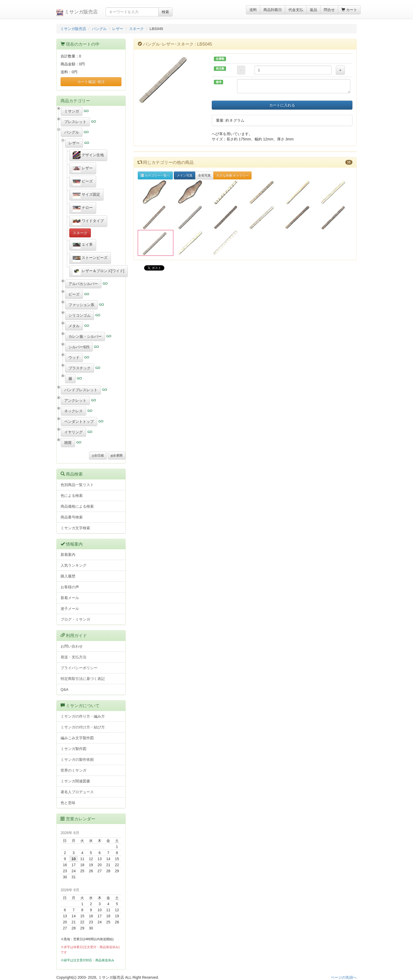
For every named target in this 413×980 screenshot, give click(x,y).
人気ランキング (73, 565)
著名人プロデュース (77, 792)
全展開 (117, 455)
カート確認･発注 (91, 82)
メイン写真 (185, 175)
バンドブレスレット (81, 390)
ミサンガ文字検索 (75, 528)
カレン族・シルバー (85, 336)
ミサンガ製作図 (73, 749)
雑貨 (68, 443)
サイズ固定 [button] (86, 195)
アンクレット (75, 400)
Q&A (65, 689)
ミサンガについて (83, 706)
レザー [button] (83, 168)
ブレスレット (75, 122)
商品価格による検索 (77, 506)
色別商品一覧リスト (77, 485)
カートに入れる (282, 105)
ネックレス (73, 411)
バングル (99, 29)
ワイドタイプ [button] (88, 221)
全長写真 (204, 175)
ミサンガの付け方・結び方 (83, 727)
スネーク (136, 29)
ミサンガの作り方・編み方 (83, 716)
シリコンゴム (80, 315)
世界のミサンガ (73, 770)
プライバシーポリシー (79, 668)
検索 (165, 12)
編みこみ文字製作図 (77, 738)
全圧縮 (98, 455)
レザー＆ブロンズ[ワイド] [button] (99, 271)
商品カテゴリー (75, 101)
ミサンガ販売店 (77, 13)
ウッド (74, 357)
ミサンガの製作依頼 (77, 759)
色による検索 (72, 496)
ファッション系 (81, 305)
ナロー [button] (83, 208)
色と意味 (68, 803)
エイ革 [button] (83, 245)
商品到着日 (273, 10)
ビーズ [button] (83, 182)
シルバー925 (79, 347)
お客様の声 (70, 587)
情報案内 (74, 544)
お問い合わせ (72, 646)
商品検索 (74, 474)
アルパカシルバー (83, 284)
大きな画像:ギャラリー (232, 175)
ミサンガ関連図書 (75, 781)
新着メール (70, 598)
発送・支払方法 (73, 657)
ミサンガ (72, 111)
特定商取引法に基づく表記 (83, 679)
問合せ (329, 10)
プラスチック (80, 368)
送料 (253, 10)
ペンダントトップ (79, 422)
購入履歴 (68, 576)
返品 (313, 10)
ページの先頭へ (344, 977)
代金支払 (296, 10)
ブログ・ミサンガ (75, 619)
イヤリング (73, 432)
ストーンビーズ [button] (90, 258)
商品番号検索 (72, 517)
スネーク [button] (80, 233)
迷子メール (70, 609)
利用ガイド (76, 636)
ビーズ (74, 294)
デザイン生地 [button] (88, 155)
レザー (118, 29)
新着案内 (68, 555)
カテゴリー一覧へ (155, 175)
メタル (74, 326)
